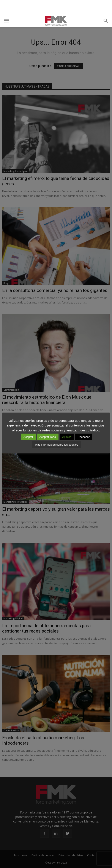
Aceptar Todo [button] (48, 437)
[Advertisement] (56, 8)
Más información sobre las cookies (56, 445)
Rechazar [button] (84, 437)
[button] (106, 21)
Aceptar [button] (28, 437)
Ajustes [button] (67, 437)
